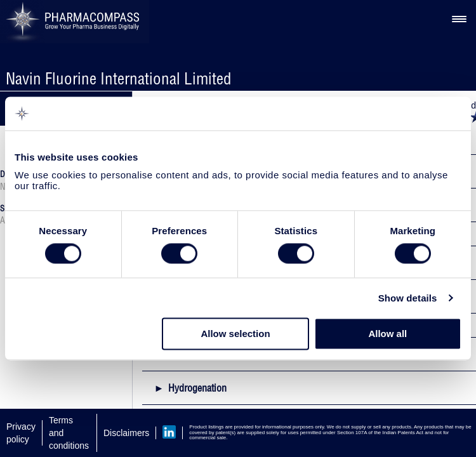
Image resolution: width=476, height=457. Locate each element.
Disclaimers (126, 433)
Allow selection (235, 334)
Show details (408, 298)
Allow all (387, 334)
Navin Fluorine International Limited (119, 78)
